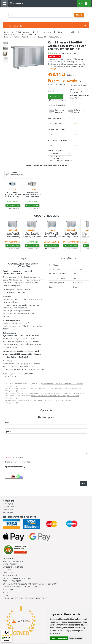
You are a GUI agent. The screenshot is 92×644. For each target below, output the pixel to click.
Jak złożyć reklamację (13, 567)
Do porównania (59, 100)
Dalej (83, 484)
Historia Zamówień (11, 507)
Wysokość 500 (10, 35)
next (85, 235)
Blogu (6, 595)
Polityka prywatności (12, 581)
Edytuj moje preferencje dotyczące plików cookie (25, 598)
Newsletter (8, 513)
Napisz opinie (72, 53)
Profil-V (72, 32)
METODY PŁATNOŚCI (11, 575)
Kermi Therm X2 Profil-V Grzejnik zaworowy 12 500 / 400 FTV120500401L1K (32, 37)
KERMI (78, 90)
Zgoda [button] (53, 638)
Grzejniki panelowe (44, 32)
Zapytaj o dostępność (79, 85)
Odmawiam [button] (62, 638)
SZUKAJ (79, 15)
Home (7, 32)
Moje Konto (8, 504)
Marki (5, 593)
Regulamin (7, 570)
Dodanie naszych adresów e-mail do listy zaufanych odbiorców (31, 584)
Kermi (60, 32)
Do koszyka (13, 205)
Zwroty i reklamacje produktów (17, 578)
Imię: (7, 423)
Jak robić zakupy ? (11, 564)
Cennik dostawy (10, 573)
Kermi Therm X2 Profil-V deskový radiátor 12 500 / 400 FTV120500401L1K (56, 393)
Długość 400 (27, 35)
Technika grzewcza (23, 32)
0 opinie (62, 53)
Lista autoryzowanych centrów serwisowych (23, 587)
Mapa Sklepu (8, 590)
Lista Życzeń (8, 510)
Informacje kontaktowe (14, 561)
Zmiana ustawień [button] (76, 638)
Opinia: (8, 432)
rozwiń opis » (53, 69)
